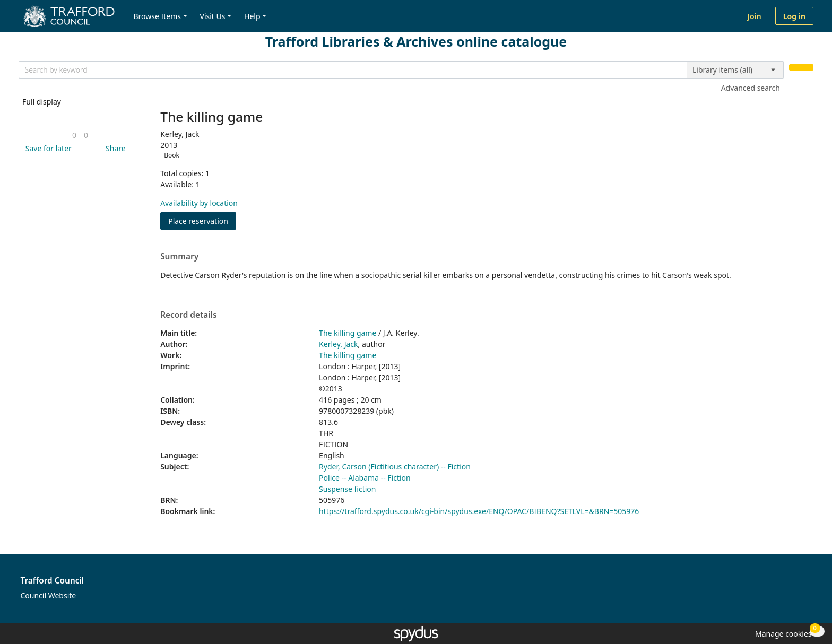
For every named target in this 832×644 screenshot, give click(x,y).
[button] (47, 148)
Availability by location (199, 203)
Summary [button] (179, 257)
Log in (794, 16)
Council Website (49, 595)
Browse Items (157, 16)
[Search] (801, 68)
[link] (74, 135)
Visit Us (213, 16)
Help (252, 16)
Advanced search (751, 88)
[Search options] (735, 70)
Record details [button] (188, 315)
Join (755, 16)
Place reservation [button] (202, 220)
